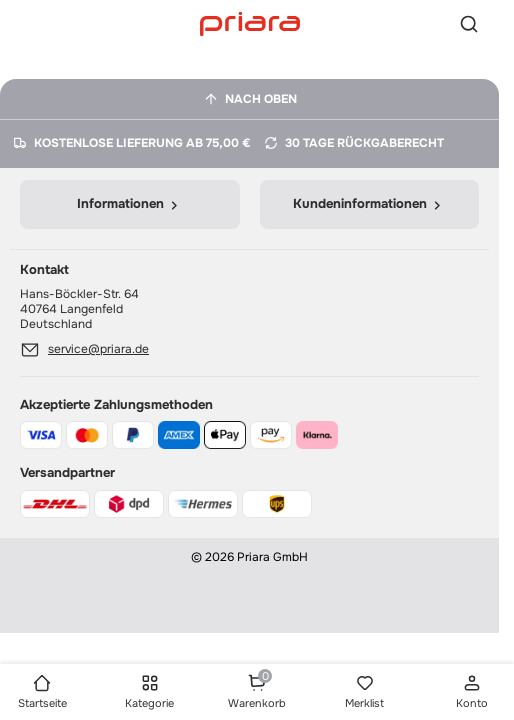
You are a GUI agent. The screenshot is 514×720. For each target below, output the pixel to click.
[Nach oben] (249, 99)
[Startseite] (250, 23)
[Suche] (469, 24)
